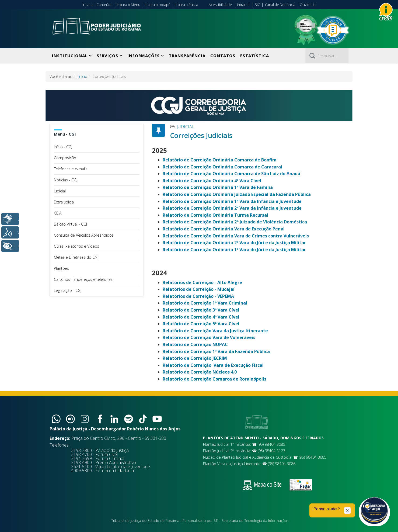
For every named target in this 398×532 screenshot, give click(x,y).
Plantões (61, 268)
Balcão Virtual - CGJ (70, 224)
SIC (257, 5)
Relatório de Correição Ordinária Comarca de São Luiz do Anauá (231, 174)
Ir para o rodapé (158, 5)
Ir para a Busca (186, 5)
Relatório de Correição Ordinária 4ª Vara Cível (212, 181)
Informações (144, 56)
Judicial (60, 191)
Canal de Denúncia (280, 5)
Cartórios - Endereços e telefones (83, 279)
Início (83, 76)
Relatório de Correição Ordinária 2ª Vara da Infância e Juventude (232, 208)
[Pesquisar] (327, 56)
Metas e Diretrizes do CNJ (76, 257)
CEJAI (58, 213)
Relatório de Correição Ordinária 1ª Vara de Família (218, 187)
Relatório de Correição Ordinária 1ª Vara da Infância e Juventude (232, 201)
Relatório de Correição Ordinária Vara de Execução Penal (224, 229)
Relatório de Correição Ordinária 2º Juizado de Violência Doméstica (235, 222)
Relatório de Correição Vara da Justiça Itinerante (215, 331)
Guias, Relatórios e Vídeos (76, 246)
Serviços (107, 56)
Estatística (255, 56)
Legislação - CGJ (68, 290)
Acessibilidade (220, 5)
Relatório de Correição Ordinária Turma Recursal (215, 215)
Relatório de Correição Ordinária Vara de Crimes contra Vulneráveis (236, 236)
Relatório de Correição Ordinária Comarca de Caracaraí (222, 167)
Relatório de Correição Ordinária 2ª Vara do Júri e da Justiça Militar (234, 243)
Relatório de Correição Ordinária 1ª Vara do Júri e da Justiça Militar (234, 250)
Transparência (187, 56)
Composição (65, 158)
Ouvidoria (308, 5)
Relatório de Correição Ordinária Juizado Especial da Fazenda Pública (237, 194)
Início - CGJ (63, 147)
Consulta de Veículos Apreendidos (84, 235)
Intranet (243, 5)
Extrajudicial (64, 202)
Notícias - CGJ (66, 180)
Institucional (70, 56)
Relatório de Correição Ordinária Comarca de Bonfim (220, 160)
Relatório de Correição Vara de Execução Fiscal (213, 365)
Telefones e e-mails (71, 169)
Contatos (223, 56)
